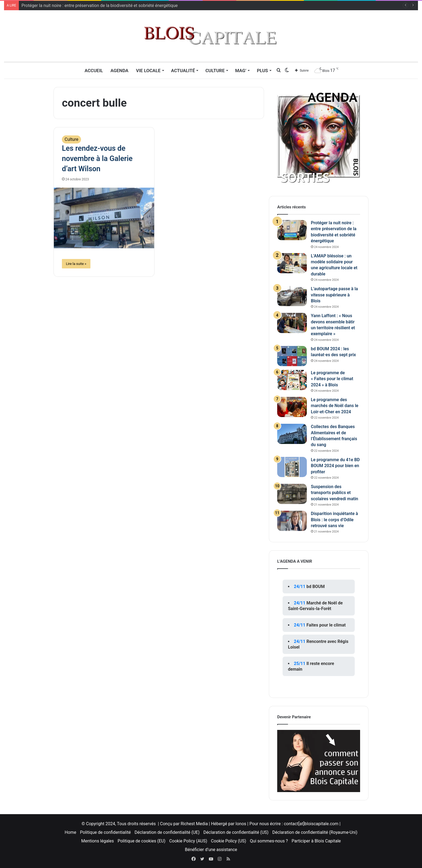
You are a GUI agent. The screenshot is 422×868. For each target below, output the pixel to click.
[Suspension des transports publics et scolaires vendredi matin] (292, 494)
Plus (262, 71)
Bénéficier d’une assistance (211, 850)
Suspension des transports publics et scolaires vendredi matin (335, 493)
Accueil (94, 71)
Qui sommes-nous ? (269, 841)
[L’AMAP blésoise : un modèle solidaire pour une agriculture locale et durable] (292, 263)
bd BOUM (316, 587)
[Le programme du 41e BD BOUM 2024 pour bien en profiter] (292, 467)
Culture (215, 71)
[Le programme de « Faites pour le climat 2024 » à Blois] (292, 380)
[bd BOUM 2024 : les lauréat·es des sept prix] (292, 356)
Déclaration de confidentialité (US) (236, 832)
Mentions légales (98, 841)
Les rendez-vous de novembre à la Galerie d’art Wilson (97, 159)
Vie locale (148, 71)
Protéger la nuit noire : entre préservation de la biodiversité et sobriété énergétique (100, 6)
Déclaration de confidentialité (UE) (167, 832)
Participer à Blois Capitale (316, 841)
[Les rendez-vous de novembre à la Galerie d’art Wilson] (104, 218)
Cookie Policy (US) (229, 841)
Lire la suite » (76, 264)
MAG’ (241, 71)
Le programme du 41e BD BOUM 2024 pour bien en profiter (335, 466)
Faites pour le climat (326, 625)
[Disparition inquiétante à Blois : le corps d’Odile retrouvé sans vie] (292, 521)
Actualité (183, 71)
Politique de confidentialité (105, 832)
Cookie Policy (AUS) (188, 841)
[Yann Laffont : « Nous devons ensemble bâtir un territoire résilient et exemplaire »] (292, 323)
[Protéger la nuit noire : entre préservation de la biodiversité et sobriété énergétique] (292, 230)
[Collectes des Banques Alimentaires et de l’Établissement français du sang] (292, 434)
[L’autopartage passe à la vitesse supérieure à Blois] (292, 296)
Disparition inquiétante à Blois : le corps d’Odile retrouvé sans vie (334, 520)
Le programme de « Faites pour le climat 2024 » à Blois (332, 379)
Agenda (119, 71)
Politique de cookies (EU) (142, 841)
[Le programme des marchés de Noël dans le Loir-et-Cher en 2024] (292, 407)
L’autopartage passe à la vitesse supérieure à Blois (334, 295)
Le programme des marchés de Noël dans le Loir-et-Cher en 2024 (335, 406)
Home (70, 832)
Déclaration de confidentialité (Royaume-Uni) (315, 832)
